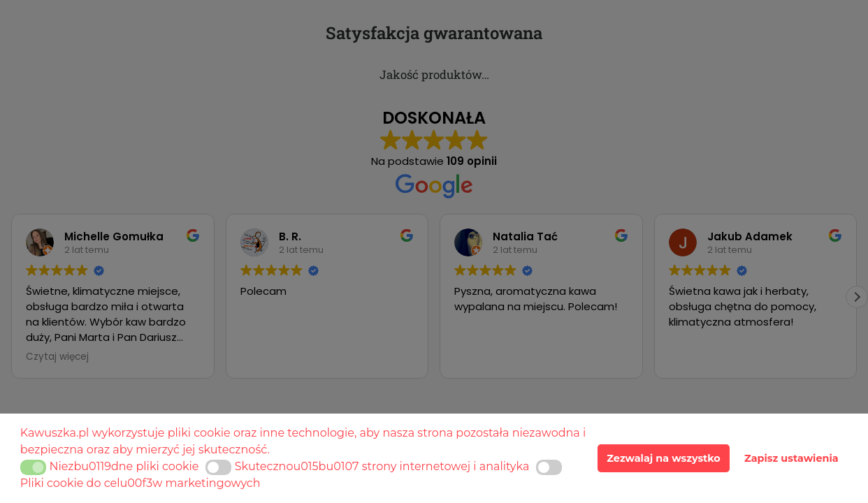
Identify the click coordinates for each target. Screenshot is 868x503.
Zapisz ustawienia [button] (791, 458)
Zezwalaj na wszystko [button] (663, 458)
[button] (33, 467)
